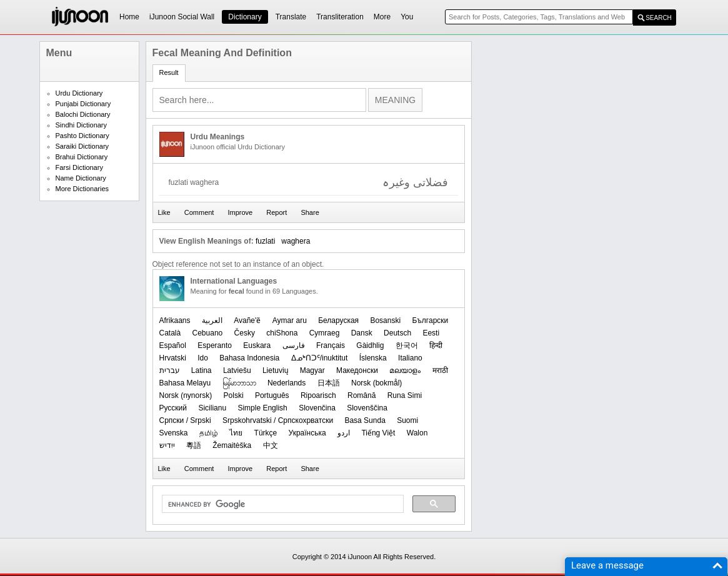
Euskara (257, 345)
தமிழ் (209, 433)
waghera (296, 241)
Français (331, 345)
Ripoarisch (318, 395)
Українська (307, 433)
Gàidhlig (370, 345)
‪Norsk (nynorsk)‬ (186, 395)
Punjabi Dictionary (83, 104)
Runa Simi (405, 395)
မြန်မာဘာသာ (239, 383)
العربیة (212, 320)
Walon (417, 433)
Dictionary (245, 17)
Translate (291, 17)
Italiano (410, 358)
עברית (170, 370)
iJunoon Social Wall (182, 17)
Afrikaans (175, 320)
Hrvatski (173, 358)
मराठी (440, 370)
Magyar (312, 370)
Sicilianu (212, 408)
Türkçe (266, 433)
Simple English (262, 408)
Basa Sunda (365, 420)
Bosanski (385, 320)
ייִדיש (167, 445)
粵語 (194, 445)
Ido (203, 358)
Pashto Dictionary (82, 136)
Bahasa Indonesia (249, 358)
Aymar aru (290, 320)
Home (129, 17)
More (382, 17)
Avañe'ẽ (247, 320)
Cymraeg (325, 333)
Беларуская (338, 320)
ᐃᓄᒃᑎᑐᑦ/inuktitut (320, 358)
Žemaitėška (232, 445)
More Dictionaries (82, 189)
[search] (282, 504)
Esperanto (215, 345)
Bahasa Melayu (185, 383)
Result (169, 72)
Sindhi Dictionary (82, 125)
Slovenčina (317, 408)
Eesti (431, 333)
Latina (202, 370)
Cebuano (208, 333)
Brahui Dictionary (82, 157)
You (407, 17)
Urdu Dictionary (79, 93)
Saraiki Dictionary (82, 146)
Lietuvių (275, 370)
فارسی (294, 345)
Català (170, 333)
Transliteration (340, 17)
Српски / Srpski (185, 420)
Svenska (174, 433)
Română (362, 395)
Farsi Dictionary (79, 167)
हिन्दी (436, 345)
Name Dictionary (81, 178)
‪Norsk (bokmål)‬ (376, 383)
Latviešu (237, 370)
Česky (245, 333)
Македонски (357, 370)
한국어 (407, 345)
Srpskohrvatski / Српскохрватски (278, 420)
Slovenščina (367, 408)
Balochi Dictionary (83, 114)
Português (272, 395)
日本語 (329, 383)
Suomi (407, 420)
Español (173, 345)
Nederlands (287, 383)
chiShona (282, 333)
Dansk (362, 333)
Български (430, 320)
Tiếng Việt (378, 433)
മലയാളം (405, 370)
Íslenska (373, 358)
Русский (173, 408)
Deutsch (397, 333)
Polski (234, 395)
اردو (344, 433)
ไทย (236, 433)
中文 (271, 445)
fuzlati (265, 241)
